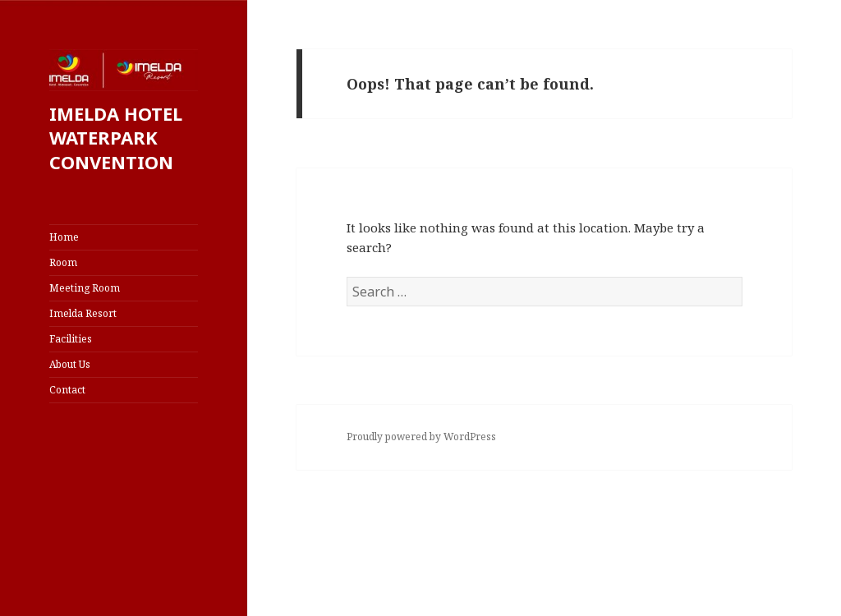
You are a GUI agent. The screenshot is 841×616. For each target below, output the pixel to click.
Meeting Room (85, 288)
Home (64, 237)
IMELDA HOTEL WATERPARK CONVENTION (116, 138)
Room (63, 262)
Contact (67, 390)
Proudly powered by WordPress (421, 437)
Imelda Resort (83, 313)
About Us (70, 364)
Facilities (71, 339)
